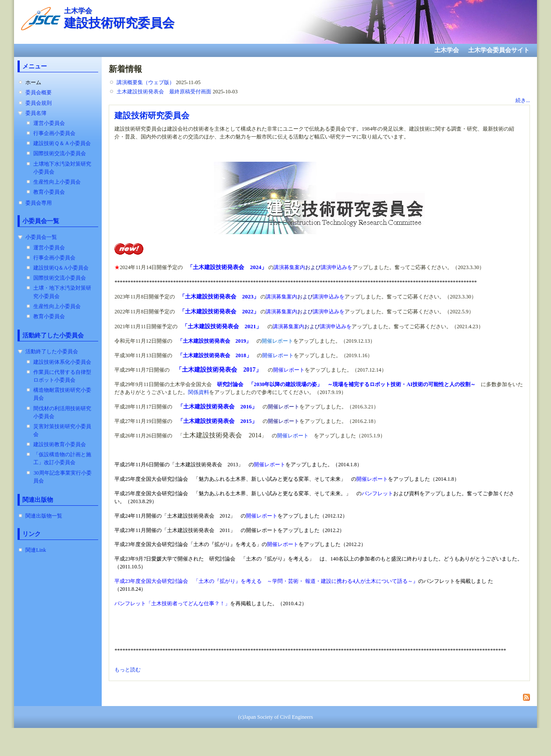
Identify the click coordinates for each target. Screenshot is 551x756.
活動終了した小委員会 (52, 351)
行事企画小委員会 (54, 133)
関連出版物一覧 (44, 516)
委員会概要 (39, 92)
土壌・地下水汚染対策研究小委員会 (62, 292)
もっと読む (128, 670)
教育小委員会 (49, 192)
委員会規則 (39, 103)
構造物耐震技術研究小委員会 (62, 394)
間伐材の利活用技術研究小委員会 (62, 412)
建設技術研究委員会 (152, 115)
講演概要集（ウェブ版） (146, 82)
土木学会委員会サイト (499, 50)
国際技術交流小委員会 (60, 153)
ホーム (33, 82)
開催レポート (278, 355)
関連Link (36, 550)
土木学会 (447, 50)
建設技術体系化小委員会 (62, 362)
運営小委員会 (49, 123)
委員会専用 (39, 203)
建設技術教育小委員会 (60, 444)
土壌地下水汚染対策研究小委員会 (62, 168)
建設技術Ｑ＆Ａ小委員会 (62, 143)
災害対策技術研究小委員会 (62, 430)
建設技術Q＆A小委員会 (61, 268)
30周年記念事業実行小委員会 (62, 477)
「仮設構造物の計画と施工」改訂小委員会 (62, 458)
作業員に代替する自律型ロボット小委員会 (62, 376)
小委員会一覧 (41, 237)
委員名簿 (36, 113)
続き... (523, 100)
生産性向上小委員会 (57, 182)
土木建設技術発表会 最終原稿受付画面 (164, 92)
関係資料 (199, 392)
